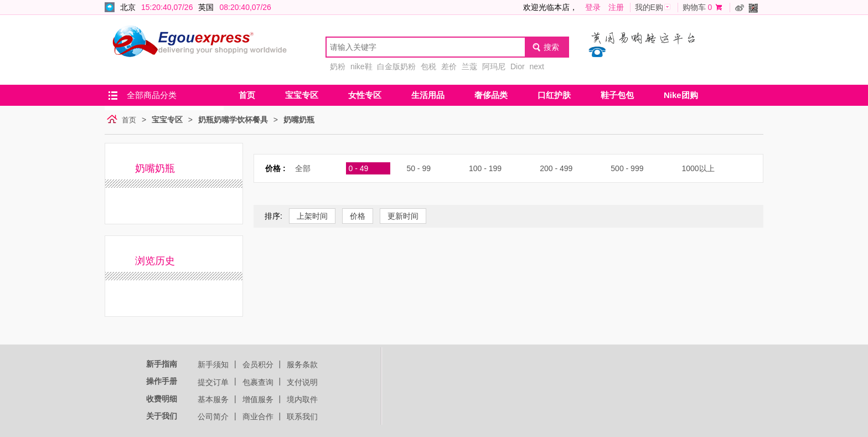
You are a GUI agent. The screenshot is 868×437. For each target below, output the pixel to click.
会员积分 (258, 364)
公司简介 (213, 417)
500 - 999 (627, 168)
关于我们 (162, 416)
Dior (518, 66)
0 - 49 (359, 168)
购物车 (694, 7)
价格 (358, 216)
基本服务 (213, 399)
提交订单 (213, 382)
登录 (593, 7)
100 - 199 (485, 168)
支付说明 (302, 382)
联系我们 (302, 417)
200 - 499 (556, 168)
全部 (303, 168)
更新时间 (403, 216)
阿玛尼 (494, 66)
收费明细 (162, 399)
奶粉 (338, 66)
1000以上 (698, 168)
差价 (449, 66)
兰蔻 (469, 66)
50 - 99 (418, 168)
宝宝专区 (302, 95)
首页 (247, 95)
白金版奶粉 (396, 66)
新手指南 (162, 364)
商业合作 (258, 417)
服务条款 (302, 364)
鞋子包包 (617, 95)
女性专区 (365, 95)
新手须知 (213, 364)
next (536, 66)
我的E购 (649, 7)
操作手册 (162, 381)
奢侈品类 (491, 95)
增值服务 (258, 399)
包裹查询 (258, 382)
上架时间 (312, 216)
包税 (428, 66)
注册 (616, 7)
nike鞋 (361, 66)
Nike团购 (681, 95)
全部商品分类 (152, 95)
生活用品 (428, 95)
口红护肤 (554, 95)
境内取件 (302, 399)
